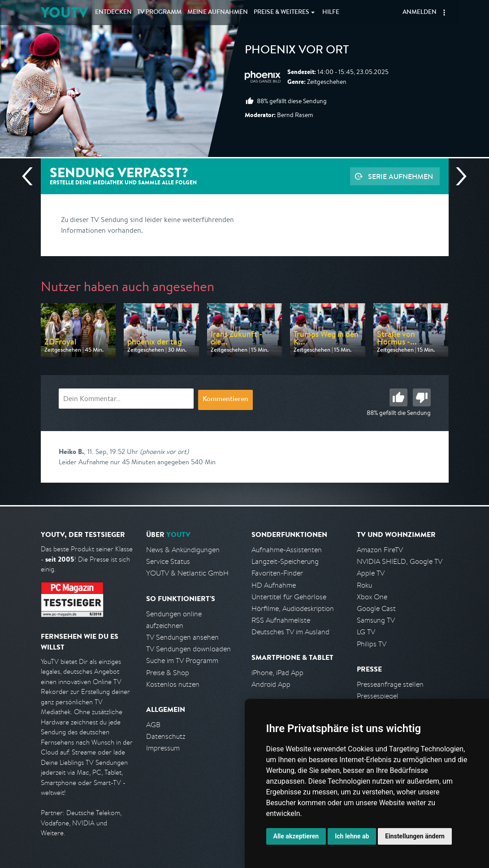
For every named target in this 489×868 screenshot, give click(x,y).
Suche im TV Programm (182, 661)
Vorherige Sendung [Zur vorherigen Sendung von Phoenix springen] (31, 176)
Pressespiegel (378, 696)
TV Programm (159, 13)
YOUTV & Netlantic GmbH (187, 573)
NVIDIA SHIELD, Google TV (400, 561)
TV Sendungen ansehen (182, 637)
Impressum (163, 748)
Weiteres (281, 13)
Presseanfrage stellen (390, 684)
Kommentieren (225, 400)
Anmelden (420, 13)
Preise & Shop (168, 673)
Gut (398, 397)
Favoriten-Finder (277, 573)
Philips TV (372, 644)
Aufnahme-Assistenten (287, 550)
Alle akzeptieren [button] (296, 836)
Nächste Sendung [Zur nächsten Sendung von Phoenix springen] (458, 176)
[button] (444, 13)
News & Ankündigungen (183, 550)
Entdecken (113, 13)
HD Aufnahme (274, 585)
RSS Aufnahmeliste (281, 620)
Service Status (168, 561)
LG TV (366, 632)
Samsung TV (376, 620)
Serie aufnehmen (400, 176)
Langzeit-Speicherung (285, 561)
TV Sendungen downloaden (188, 649)
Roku (364, 585)
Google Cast (376, 608)
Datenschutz (166, 736)
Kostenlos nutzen (173, 684)
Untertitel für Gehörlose (289, 597)
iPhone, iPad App (277, 673)
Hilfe (331, 13)
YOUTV (64, 12)
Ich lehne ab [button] (352, 836)
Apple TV (371, 573)
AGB (153, 725)
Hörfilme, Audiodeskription (293, 608)
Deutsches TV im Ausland (290, 632)
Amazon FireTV (380, 550)
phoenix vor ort (297, 51)
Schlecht (422, 397)
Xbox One (372, 597)
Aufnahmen (218, 13)
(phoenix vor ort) (164, 451)
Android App (271, 684)
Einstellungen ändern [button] (415, 836)
